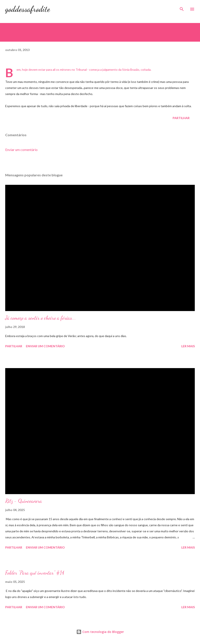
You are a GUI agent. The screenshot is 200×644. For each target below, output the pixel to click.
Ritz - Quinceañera (24, 501)
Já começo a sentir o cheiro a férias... (41, 318)
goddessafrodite (28, 9)
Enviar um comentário (21, 150)
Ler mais (188, 346)
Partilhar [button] (181, 118)
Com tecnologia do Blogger (100, 632)
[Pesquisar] (182, 8)
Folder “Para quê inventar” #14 (35, 573)
